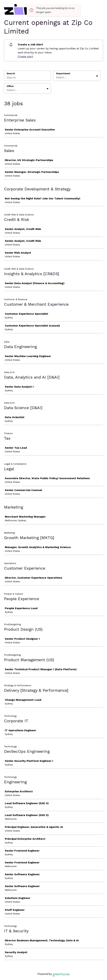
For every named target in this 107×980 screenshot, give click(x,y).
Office (10, 86)
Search (11, 73)
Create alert (25, 56)
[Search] (27, 78)
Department (63, 73)
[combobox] (57, 77)
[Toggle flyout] (97, 76)
